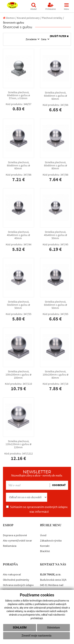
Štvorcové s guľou (14, 23)
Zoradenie (31, 39)
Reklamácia (10, 546)
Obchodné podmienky (16, 580)
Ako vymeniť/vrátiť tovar (17, 541)
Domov (9, 18)
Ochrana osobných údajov (18, 585)
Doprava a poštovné (15, 535)
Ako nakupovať (12, 575)
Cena (44, 39)
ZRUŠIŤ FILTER (59, 36)
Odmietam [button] (53, 628)
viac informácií (39, 512)
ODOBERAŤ (59, 485)
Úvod (43, 535)
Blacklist (45, 551)
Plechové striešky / (53, 18)
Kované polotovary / (29, 18)
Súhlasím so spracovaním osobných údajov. (37, 509)
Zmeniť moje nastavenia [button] (36, 636)
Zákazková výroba (51, 541)
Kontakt (45, 546)
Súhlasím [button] (20, 628)
